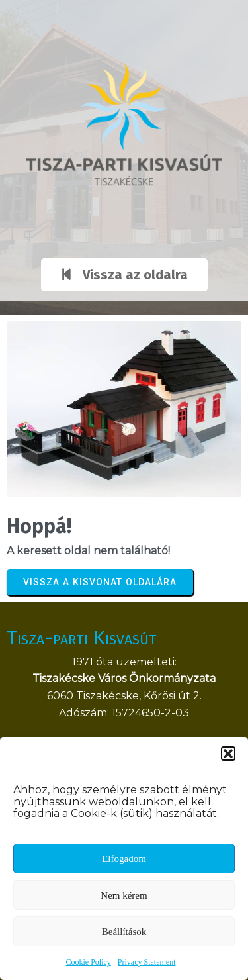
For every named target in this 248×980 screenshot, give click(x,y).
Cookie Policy (89, 962)
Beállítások (124, 932)
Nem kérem (124, 895)
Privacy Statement (147, 962)
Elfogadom (124, 859)
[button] (228, 754)
